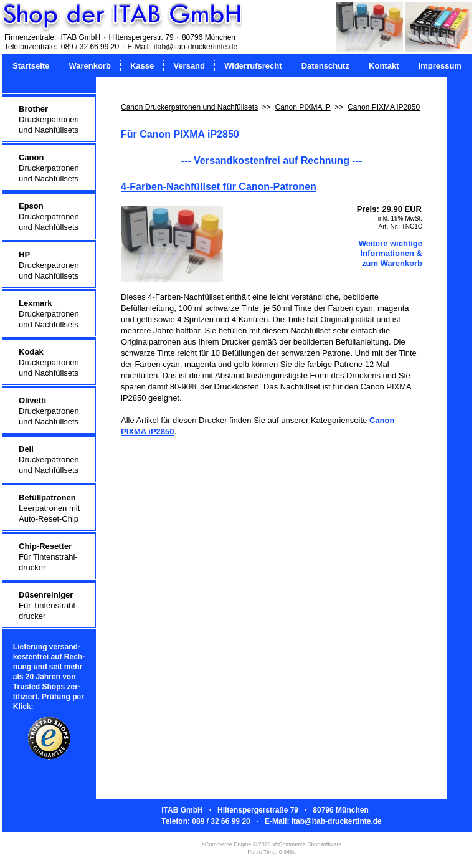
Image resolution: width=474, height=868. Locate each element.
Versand (189, 66)
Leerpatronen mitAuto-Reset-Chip (49, 508)
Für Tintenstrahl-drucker (48, 557)
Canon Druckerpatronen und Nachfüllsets (189, 107)
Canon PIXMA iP (302, 107)
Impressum (440, 66)
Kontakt (384, 66)
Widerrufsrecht (253, 66)
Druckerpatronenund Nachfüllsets (49, 119)
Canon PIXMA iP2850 (384, 107)
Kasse (142, 66)
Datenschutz (325, 66)
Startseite (31, 66)
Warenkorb (89, 66)
